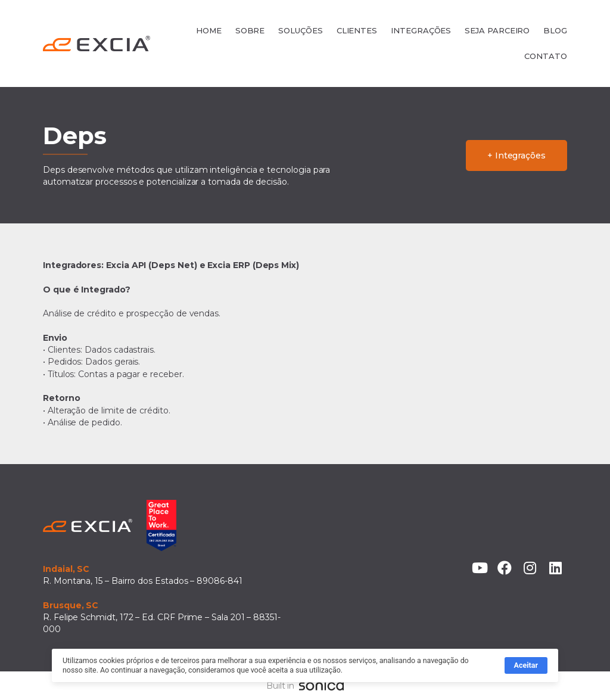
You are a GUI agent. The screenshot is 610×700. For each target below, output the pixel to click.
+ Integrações (516, 155)
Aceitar (526, 668)
